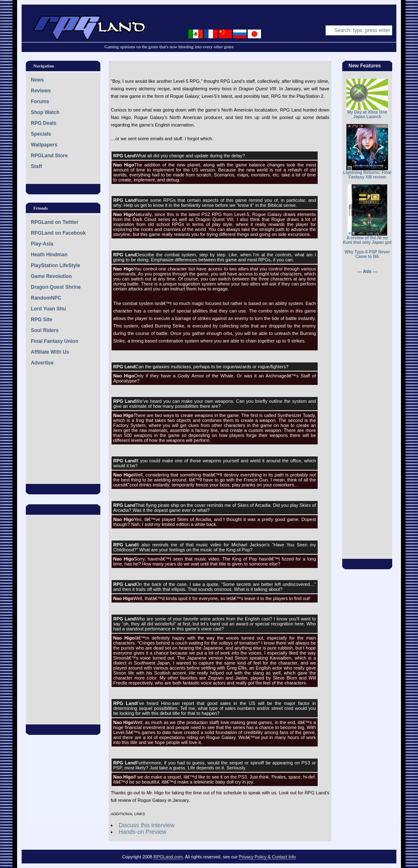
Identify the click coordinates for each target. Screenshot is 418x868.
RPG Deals (44, 123)
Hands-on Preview (142, 832)
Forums (40, 102)
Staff (36, 166)
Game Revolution (51, 276)
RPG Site (41, 320)
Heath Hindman (49, 255)
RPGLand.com (168, 857)
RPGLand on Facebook (58, 233)
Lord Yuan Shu (48, 309)
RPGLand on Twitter (55, 222)
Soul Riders (45, 330)
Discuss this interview (147, 825)
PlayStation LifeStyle (56, 265)
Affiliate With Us (50, 352)
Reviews (41, 91)
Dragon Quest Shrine (56, 287)
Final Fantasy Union (55, 341)
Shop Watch (45, 112)
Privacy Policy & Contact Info (267, 857)
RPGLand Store (49, 156)
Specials (41, 134)
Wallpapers (44, 145)
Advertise (42, 363)
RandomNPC (46, 298)
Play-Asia (42, 244)
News (37, 80)
